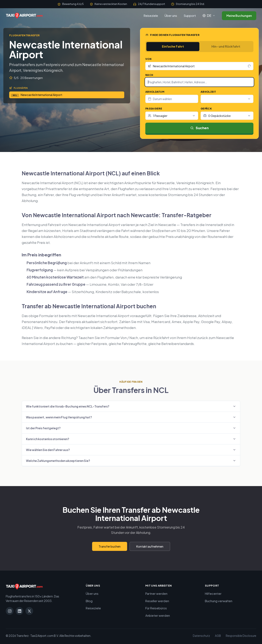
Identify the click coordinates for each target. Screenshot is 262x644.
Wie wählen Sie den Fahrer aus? (131, 450)
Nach (149, 75)
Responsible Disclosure (241, 636)
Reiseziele (151, 15)
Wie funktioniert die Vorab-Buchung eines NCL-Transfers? (131, 406)
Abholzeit (208, 92)
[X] (29, 611)
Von (148, 59)
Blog (89, 601)
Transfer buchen (110, 546)
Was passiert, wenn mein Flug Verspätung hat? (131, 417)
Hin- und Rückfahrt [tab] (226, 46)
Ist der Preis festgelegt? (131, 428)
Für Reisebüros (156, 608)
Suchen (199, 128)
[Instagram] (10, 611)
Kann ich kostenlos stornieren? (131, 439)
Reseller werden (157, 601)
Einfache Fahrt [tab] (173, 46)
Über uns (171, 15)
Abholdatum (155, 92)
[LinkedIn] (19, 611)
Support (190, 15)
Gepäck (206, 109)
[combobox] (199, 66)
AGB (218, 636)
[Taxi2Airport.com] (24, 16)
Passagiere (154, 109)
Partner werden (156, 593)
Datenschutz (201, 636)
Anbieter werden (158, 615)
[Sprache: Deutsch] (209, 16)
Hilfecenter (213, 593)
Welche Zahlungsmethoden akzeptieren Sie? (131, 461)
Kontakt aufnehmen (150, 546)
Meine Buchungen (239, 16)
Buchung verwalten (219, 601)
